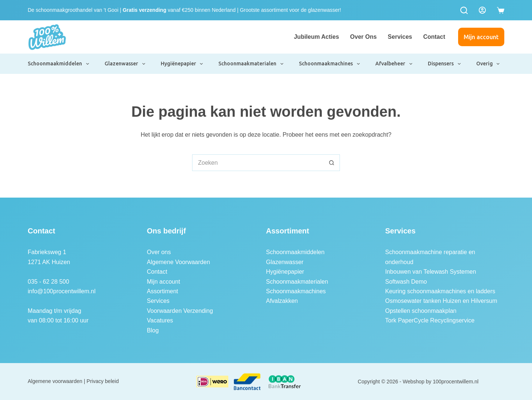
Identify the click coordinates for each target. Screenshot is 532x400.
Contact (434, 37)
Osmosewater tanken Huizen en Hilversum (441, 301)
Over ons (364, 37)
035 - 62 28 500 (48, 282)
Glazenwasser (125, 64)
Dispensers (445, 64)
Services (400, 37)
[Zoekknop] (332, 163)
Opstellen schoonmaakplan (421, 311)
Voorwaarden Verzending (180, 311)
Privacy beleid (103, 381)
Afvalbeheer (394, 64)
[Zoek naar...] (258, 163)
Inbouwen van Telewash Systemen (431, 272)
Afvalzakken (282, 301)
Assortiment (163, 291)
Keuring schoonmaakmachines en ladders (440, 291)
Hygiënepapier (182, 64)
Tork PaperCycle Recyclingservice (430, 320)
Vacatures (160, 320)
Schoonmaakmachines (330, 64)
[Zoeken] (464, 10)
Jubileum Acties (316, 37)
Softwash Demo (406, 282)
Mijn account (481, 37)
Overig (488, 64)
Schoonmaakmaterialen (251, 64)
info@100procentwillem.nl (62, 291)
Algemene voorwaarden (55, 381)
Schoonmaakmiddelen (59, 64)
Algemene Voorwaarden (179, 262)
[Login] (482, 10)
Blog (153, 330)
